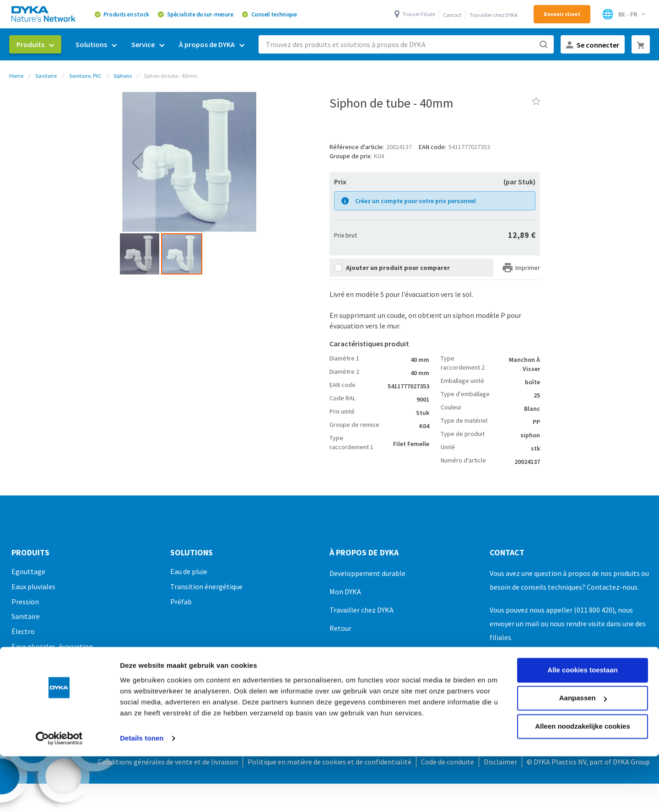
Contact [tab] (507, 553)
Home (16, 76)
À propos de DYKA (364, 553)
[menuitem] (35, 44)
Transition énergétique (206, 586)
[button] (137, 162)
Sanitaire (46, 76)
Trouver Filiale (419, 14)
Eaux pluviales (33, 586)
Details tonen (142, 685)
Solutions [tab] (192, 553)
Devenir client (562, 14)
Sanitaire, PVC (85, 76)
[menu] (130, 45)
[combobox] (406, 44)
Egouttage (28, 571)
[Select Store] (624, 14)
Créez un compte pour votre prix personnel (416, 201)
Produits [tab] (30, 553)
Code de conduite (448, 762)
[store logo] (44, 14)
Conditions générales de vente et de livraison (168, 762)
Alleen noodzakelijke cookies (583, 673)
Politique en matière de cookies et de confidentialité (329, 762)
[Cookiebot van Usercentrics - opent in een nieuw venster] (59, 685)
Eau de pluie (189, 571)
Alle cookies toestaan (582, 616)
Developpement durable (367, 573)
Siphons (123, 76)
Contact (452, 15)
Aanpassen (583, 644)
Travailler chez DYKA (494, 15)
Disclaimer (500, 762)
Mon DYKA (345, 592)
